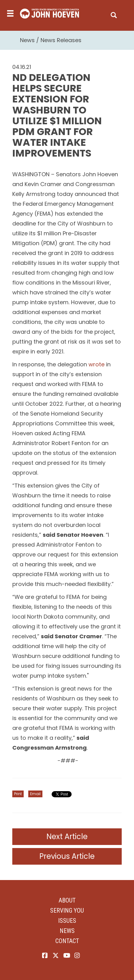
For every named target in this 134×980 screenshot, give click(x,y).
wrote (97, 364)
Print (18, 794)
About (67, 900)
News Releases (61, 40)
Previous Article (67, 856)
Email (35, 794)
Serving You (67, 910)
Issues (67, 921)
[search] (114, 14)
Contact (67, 941)
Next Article (67, 837)
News (27, 40)
